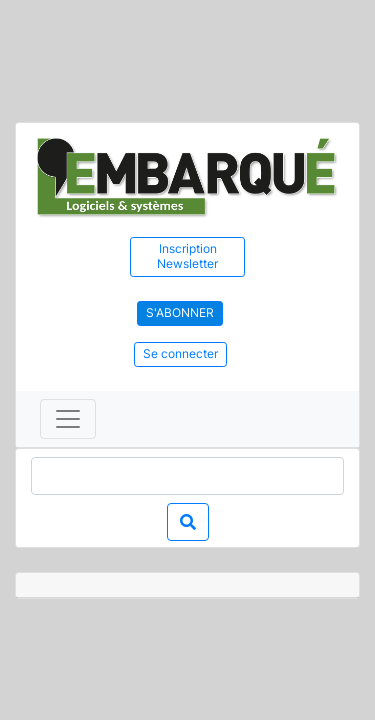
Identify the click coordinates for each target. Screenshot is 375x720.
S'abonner (180, 312)
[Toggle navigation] (68, 419)
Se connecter (180, 353)
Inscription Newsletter (187, 256)
